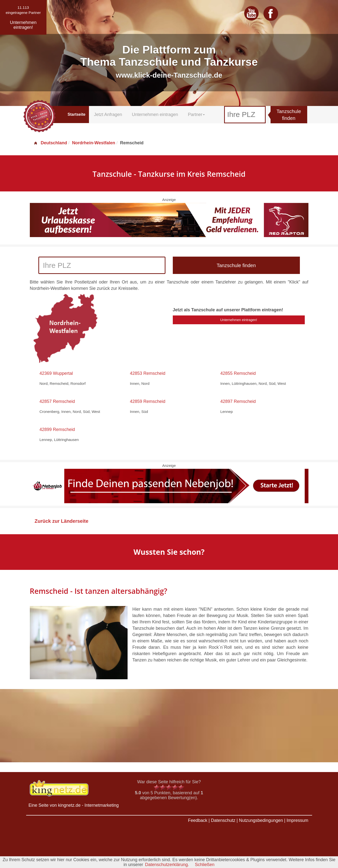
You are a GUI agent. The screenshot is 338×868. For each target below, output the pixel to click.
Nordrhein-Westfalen (94, 143)
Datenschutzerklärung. (167, 865)
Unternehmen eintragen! (239, 320)
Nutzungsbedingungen (261, 820)
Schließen (205, 865)
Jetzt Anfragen (108, 115)
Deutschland (50, 143)
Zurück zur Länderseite (62, 521)
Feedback (198, 820)
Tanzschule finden (289, 115)
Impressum (297, 820)
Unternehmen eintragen (155, 115)
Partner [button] (196, 115)
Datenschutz (223, 820)
